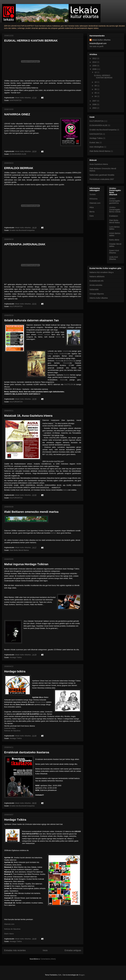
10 (96, 82)
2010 (95, 62)
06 (96, 89)
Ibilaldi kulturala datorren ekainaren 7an (31, 320)
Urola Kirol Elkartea (113, 258)
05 (96, 93)
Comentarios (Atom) (48, 959)
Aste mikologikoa (96, 147)
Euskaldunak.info (97, 281)
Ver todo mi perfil (96, 46)
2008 (95, 69)
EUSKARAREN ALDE (18, 154)
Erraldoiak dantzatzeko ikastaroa (27, 752)
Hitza (92, 207)
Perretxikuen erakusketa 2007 (102, 179)
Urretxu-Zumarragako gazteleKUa (115, 201)
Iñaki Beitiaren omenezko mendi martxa (31, 512)
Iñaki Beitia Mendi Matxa (114, 221)
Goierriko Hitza (10, 728)
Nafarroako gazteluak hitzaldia (102, 175)
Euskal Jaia (94, 143)
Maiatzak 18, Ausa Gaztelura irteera (28, 416)
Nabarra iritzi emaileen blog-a (102, 272)
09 (96, 86)
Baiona (63, 380)
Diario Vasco (9, 934)
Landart (47, 334)
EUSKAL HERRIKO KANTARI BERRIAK (31, 41)
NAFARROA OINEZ (17, 114)
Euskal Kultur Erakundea (58, 354)
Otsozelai (67, 363)
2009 (95, 66)
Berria (92, 212)
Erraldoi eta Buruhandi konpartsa (22, 230)
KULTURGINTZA (16, 306)
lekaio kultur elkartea (101, 40)
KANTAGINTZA (15, 100)
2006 (95, 104)
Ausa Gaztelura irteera (99, 164)
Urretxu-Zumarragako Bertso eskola (115, 210)
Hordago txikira (15, 671)
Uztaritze (66, 351)
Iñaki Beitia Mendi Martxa (19, 550)
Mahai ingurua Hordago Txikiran (26, 564)
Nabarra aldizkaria (97, 277)
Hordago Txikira (16, 657)
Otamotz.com (9, 924)
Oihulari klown (40, 702)
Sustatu (93, 194)
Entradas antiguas (73, 950)
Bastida (66, 375)
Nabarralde (94, 289)
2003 (95, 108)
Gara (92, 216)
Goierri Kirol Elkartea (114, 252)
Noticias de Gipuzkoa (12, 731)
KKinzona (93, 199)
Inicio (45, 950)
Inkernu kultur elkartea (99, 298)
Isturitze (59, 361)
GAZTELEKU (69, 384)
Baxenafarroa (70, 361)
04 (96, 96)
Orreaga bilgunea (97, 294)
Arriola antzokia (96, 285)
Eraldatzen (114, 216)
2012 (95, 58)
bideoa (66, 490)
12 (96, 72)
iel (42, 334)
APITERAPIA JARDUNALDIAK (25, 244)
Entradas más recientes (15, 950)
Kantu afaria (114, 240)
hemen (58, 337)
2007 (95, 101)
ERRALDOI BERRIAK (19, 168)
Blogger (82, 975)
